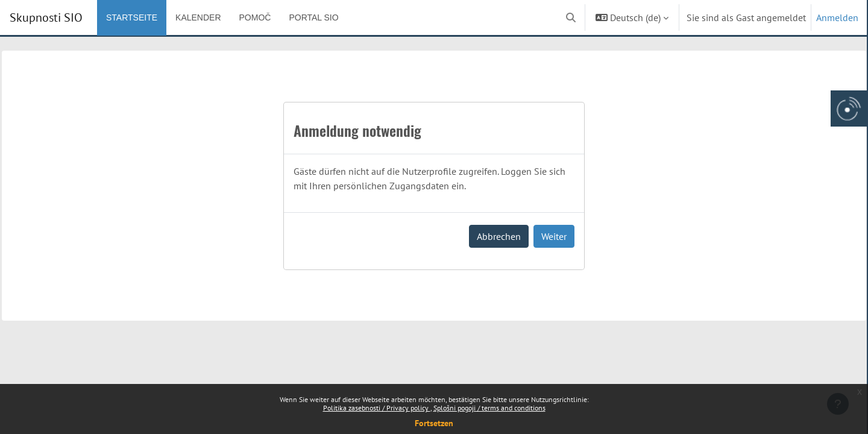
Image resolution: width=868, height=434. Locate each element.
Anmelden (837, 17)
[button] (571, 17)
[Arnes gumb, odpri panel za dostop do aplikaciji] (849, 108)
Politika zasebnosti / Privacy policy (377, 408)
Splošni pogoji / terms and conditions (489, 408)
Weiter (554, 236)
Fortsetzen (434, 423)
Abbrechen (499, 236)
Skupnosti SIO (46, 17)
